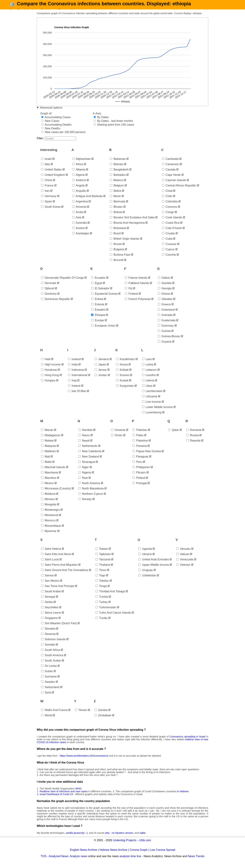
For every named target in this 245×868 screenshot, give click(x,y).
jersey (101, 375)
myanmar (49, 536)
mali (45, 462)
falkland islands (137, 288)
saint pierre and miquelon (59, 570)
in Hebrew (183, 797)
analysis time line (130, 861)
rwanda (193, 446)
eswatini (98, 315)
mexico (47, 488)
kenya (122, 370)
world (47, 720)
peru (137, 467)
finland (131, 299)
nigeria (85, 478)
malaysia (48, 451)
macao (47, 435)
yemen (81, 715)
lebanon (149, 375)
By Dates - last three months (113, 126)
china (47, 185)
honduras (49, 375)
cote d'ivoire (172, 233)
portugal (140, 488)
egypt (96, 288)
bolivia (116, 217)
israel (46, 164)
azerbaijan (81, 239)
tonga (101, 591)
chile (167, 201)
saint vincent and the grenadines (65, 575)
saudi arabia (51, 596)
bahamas (118, 164)
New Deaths (51, 133)
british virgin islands (125, 244)
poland (139, 483)
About (75, 10)
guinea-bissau (169, 341)
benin (115, 201)
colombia (170, 207)
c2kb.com (145, 845)
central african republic (179, 191)
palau (138, 441)
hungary (48, 386)
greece (164, 309)
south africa (51, 655)
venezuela (185, 565)
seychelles (50, 612)
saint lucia (50, 565)
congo (168, 217)
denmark (49, 288)
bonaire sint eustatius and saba (132, 223)
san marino (50, 586)
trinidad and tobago (110, 596)
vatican (183, 559)
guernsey (166, 331)
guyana (165, 347)
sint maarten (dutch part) (59, 628)
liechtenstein (152, 396)
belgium (117, 191)
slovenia (48, 639)
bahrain (117, 169)
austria (78, 233)
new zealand (89, 462)
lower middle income (157, 412)
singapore (49, 623)
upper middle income (154, 570)
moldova (48, 499)
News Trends (196, 861)
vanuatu (183, 554)
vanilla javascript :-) (77, 838)
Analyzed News (59, 861)
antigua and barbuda (87, 201)
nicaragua (87, 467)
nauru (84, 441)
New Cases (50, 126)
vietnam (183, 570)
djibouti (48, 294)
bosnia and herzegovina (127, 228)
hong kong (50, 380)
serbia (47, 607)
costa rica (171, 228)
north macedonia (91, 494)
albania (79, 175)
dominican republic (55, 304)
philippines (141, 472)
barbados (118, 180)
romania (194, 435)
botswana (118, 233)
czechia (169, 260)
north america (89, 488)
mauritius (49, 483)
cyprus (168, 254)
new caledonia (90, 457)
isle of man (77, 396)
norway (85, 504)
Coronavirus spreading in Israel (187, 742)
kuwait (122, 386)
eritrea (97, 304)
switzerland (50, 692)
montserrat (50, 520)
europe (97, 325)
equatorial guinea (104, 299)
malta (46, 467)
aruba (78, 217)
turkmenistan (106, 612)
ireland (74, 391)
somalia (48, 650)
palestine (140, 446)
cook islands (172, 223)
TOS (44, 861)
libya (147, 391)
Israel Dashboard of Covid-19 (56, 800)
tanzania (103, 565)
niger (84, 472)
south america (52, 660)
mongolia (49, 510)
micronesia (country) (56, 494)
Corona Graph (139, 855)
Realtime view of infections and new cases (64, 797)
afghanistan (81, 164)
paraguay (141, 462)
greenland (166, 315)
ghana (164, 299)
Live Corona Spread (162, 855)
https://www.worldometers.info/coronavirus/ (84, 761)
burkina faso (120, 260)
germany (49, 201)
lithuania (150, 402)
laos (147, 364)
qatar (173, 435)
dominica (49, 299)
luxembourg (152, 418)
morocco (48, 526)
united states (51, 175)
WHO (78, 794)
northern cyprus (91, 499)
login (85, 10)
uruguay (145, 575)
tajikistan (103, 559)
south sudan (51, 666)
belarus (117, 185)
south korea (51, 212)
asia (77, 223)
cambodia (170, 164)
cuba (167, 244)
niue (83, 483)
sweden (48, 687)
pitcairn (139, 478)
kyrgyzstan (125, 391)
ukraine (145, 559)
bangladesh (119, 175)
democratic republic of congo (62, 283)
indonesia (76, 375)
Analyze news (79, 861)
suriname (49, 682)
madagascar (51, 441)
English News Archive (83, 855)
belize (116, 196)
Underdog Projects (125, 845)
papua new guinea (147, 457)
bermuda (117, 207)
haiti (46, 364)
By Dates (101, 122)
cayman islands (174, 185)
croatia (168, 239)
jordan (101, 380)
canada (169, 175)
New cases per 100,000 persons (63, 137)
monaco (48, 504)
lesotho (149, 380)
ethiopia (98, 320)
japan (100, 370)
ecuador (98, 283)
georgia (165, 294)
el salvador (100, 294)
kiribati (122, 375)
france (47, 191)
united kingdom (53, 180)
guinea (164, 336)
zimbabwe (103, 720)
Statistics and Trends (54, 10)
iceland (74, 364)
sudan (47, 676)
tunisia (102, 602)
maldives (48, 457)
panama (140, 451)
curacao (169, 249)
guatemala (167, 325)
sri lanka (49, 671)
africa (78, 169)
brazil (115, 239)
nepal (84, 446)
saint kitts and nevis (56, 559)
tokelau (102, 586)
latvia (148, 370)
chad (167, 196)
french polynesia (138, 304)
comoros (169, 212)
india (73, 370)
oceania (118, 435)
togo (100, 581)
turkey (102, 607)
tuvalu (102, 623)
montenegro (50, 515)
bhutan (116, 212)
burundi (117, 265)
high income (51, 370)
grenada (165, 320)
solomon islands (53, 644)
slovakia (48, 634)
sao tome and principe (58, 591)
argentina (80, 207)
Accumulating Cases (56, 122)
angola (78, 191)
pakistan (140, 435)
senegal (48, 602)
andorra (79, 185)
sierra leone (51, 618)
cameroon (170, 169)
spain (46, 207)
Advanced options (51, 113)
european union (103, 331)
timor (101, 575)
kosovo (123, 380)
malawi (47, 446)
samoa (47, 581)
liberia (148, 386)
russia (192, 441)
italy (45, 169)
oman (117, 441)
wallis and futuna (54, 715)
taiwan (102, 554)
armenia (79, 212)
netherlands (88, 451)
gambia (165, 288)
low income (152, 407)
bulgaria (117, 254)
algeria (78, 180)
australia (80, 228)
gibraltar (165, 304)
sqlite (143, 838)
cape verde (171, 180)
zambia (101, 715)
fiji (128, 294)
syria (46, 698)
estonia (98, 309)
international (78, 380)
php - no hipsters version (119, 838)
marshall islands (53, 472)
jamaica (102, 364)
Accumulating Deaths (56, 130)
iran (45, 196)
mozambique (51, 531)
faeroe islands (136, 283)
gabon (164, 283)
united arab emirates (154, 565)
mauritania (49, 478)
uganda (145, 554)
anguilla (79, 196)
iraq (72, 386)
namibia (85, 435)
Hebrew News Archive (113, 855)
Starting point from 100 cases (114, 130)
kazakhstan (125, 364)
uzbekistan (147, 581)
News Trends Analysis (24, 10)
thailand (103, 570)
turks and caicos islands (113, 618)
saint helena (51, 554)
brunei (116, 249)
